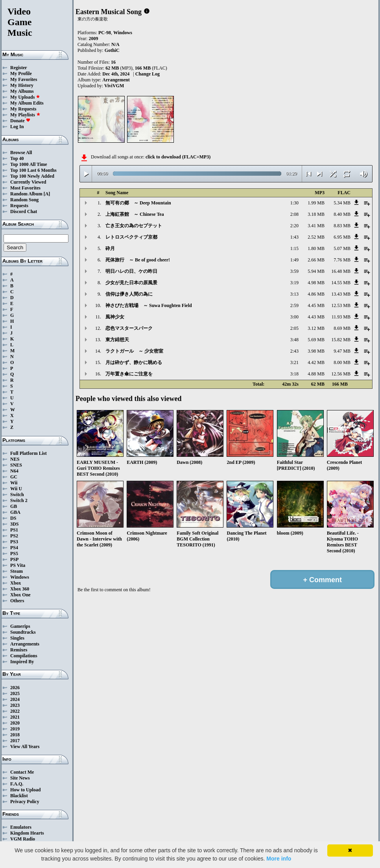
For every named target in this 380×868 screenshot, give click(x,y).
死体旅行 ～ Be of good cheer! (138, 260)
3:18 (294, 374)
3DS (14, 524)
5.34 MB (342, 203)
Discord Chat (24, 211)
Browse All (21, 153)
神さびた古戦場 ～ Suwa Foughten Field (149, 305)
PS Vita (18, 565)
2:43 (294, 351)
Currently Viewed (28, 182)
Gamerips (20, 626)
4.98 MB (316, 283)
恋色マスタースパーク (129, 328)
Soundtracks (23, 632)
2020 (15, 723)
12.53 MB (341, 305)
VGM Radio (23, 839)
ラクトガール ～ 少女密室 (134, 351)
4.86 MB (316, 294)
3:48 (294, 340)
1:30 (294, 203)
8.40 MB (342, 214)
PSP (14, 559)
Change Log (148, 74)
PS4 (14, 548)
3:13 (294, 294)
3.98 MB (316, 351)
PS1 (14, 530)
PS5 (14, 554)
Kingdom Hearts (27, 833)
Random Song (24, 200)
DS (13, 518)
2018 (15, 735)
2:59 (294, 305)
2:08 (294, 214)
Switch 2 (19, 500)
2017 (15, 741)
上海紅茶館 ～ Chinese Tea (135, 214)
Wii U (16, 489)
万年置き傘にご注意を (129, 374)
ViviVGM (114, 86)
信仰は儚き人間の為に (129, 294)
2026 (15, 688)
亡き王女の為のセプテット (134, 226)
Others (17, 601)
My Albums (22, 91)
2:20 (294, 226)
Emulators (21, 827)
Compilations (24, 656)
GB (14, 506)
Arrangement (116, 80)
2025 (15, 693)
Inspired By (22, 662)
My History (22, 85)
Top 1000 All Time (29, 164)
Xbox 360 (20, 589)
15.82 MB (341, 340)
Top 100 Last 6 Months (33, 170)
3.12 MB (316, 328)
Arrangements (25, 644)
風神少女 (115, 317)
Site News (20, 778)
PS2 (14, 536)
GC (14, 477)
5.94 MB (316, 271)
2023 (15, 705)
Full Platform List (29, 453)
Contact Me (22, 772)
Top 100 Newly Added (32, 176)
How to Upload (25, 790)
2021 (15, 717)
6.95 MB (342, 237)
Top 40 (17, 158)
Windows (20, 577)
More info (279, 859)
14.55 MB (341, 283)
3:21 (294, 362)
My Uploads (25, 97)
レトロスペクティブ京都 (131, 237)
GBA (15, 512)
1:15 (294, 248)
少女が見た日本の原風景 (131, 283)
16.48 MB (341, 271)
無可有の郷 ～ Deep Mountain (138, 203)
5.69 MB (316, 340)
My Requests (23, 109)
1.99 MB (316, 203)
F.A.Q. (17, 784)
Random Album (26, 194)
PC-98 (105, 33)
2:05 (294, 328)
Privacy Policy (25, 802)
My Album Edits (27, 103)
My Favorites (24, 79)
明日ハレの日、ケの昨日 (131, 271)
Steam (17, 571)
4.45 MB (316, 305)
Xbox (16, 583)
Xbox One (20, 595)
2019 (15, 729)
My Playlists (25, 115)
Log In (17, 127)
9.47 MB (342, 351)
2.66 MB (316, 260)
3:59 (294, 271)
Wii (14, 483)
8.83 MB (342, 226)
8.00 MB (342, 362)
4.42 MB (316, 362)
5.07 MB (342, 248)
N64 (14, 471)
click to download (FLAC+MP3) (178, 157)
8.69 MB (342, 328)
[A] (47, 194)
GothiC (112, 50)
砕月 (110, 248)
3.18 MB (316, 214)
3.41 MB (316, 226)
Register (19, 68)
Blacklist (19, 796)
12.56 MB (341, 374)
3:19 (294, 283)
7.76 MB (342, 260)
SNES (16, 465)
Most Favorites (25, 188)
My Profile (21, 74)
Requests (19, 206)
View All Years (25, 747)
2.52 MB (316, 237)
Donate (20, 121)
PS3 (14, 542)
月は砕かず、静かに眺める (134, 362)
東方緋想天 (117, 340)
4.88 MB (316, 374)
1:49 (294, 260)
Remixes (19, 650)
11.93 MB (341, 317)
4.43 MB (316, 317)
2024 (15, 699)
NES (15, 459)
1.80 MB (316, 248)
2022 (15, 711)
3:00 (294, 317)
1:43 (294, 237)
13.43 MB (341, 294)
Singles (17, 638)
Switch (17, 495)
